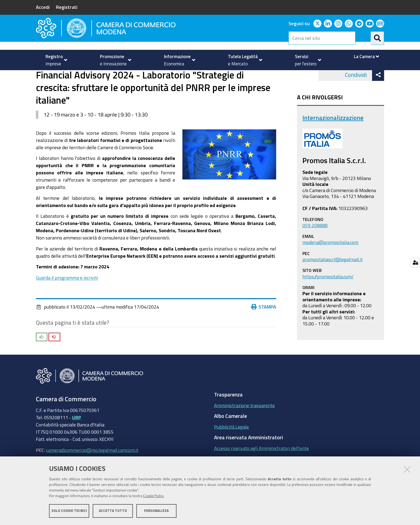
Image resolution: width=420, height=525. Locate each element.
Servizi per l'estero (65, 76)
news (146, 76)
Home (39, 76)
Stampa (264, 328)
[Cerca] (377, 38)
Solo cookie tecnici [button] (69, 511)
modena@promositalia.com (330, 264)
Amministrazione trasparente (244, 426)
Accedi (43, 7)
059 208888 (315, 246)
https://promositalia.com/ (328, 298)
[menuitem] (54, 60)
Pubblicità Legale (231, 448)
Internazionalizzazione (112, 76)
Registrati (67, 7)
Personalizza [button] (156, 511)
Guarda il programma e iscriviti (67, 299)
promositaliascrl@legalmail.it (333, 280)
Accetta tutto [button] (113, 511)
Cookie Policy (153, 496)
